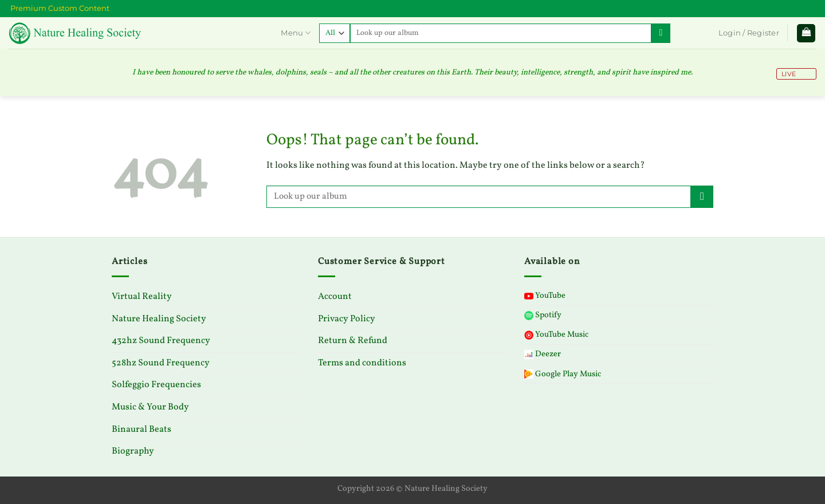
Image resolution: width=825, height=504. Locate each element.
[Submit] (661, 33)
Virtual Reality (142, 297)
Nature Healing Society (159, 319)
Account (335, 297)
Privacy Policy (347, 319)
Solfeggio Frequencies (156, 385)
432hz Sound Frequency (161, 341)
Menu (295, 33)
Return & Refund (353, 341)
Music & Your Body (150, 407)
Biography (133, 451)
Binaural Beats (142, 430)
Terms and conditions (362, 363)
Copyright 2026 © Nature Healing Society (412, 489)
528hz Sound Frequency (161, 363)
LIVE (788, 74)
